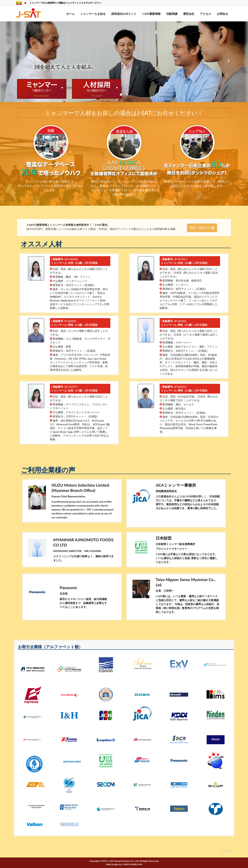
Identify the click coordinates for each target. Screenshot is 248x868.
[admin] (227, 851)
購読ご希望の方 (202, 228)
